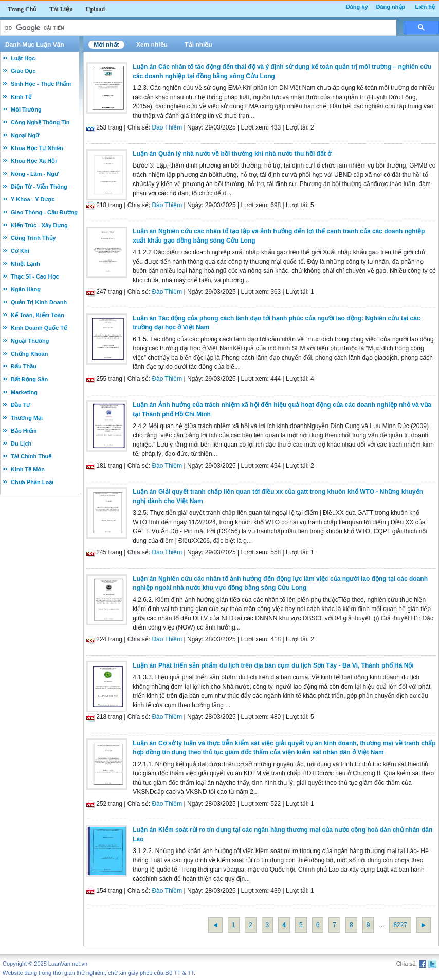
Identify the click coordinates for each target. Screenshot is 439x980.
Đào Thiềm (167, 127)
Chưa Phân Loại (32, 482)
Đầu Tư (20, 405)
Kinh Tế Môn (28, 469)
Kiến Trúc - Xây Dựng (39, 225)
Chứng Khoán (29, 354)
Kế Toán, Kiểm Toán (38, 315)
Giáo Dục (23, 71)
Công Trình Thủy (33, 238)
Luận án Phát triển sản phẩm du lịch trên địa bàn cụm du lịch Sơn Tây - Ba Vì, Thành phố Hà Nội (273, 665)
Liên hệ (425, 7)
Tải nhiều (198, 45)
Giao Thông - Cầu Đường (44, 212)
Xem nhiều (152, 45)
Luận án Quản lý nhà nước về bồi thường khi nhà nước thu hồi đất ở (232, 154)
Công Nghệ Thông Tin (40, 122)
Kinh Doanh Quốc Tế (39, 328)
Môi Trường (26, 109)
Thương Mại (27, 418)
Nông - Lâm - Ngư (34, 174)
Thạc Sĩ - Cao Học (35, 276)
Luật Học (23, 58)
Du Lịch (21, 443)
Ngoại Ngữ (25, 135)
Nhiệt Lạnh (25, 264)
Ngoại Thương (30, 341)
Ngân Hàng (26, 289)
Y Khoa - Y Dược (33, 199)
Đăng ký (357, 7)
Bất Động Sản (29, 379)
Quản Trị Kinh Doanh (39, 302)
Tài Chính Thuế (31, 456)
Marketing (24, 392)
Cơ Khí (20, 251)
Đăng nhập (391, 7)
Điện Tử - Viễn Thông (39, 187)
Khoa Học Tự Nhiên (37, 148)
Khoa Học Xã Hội (34, 161)
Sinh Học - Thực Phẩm (41, 84)
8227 (400, 925)
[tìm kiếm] (197, 28)
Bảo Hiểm (24, 431)
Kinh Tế (21, 97)
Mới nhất (106, 45)
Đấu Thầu (24, 366)
